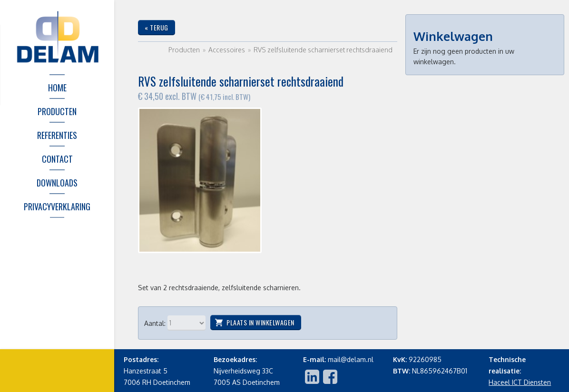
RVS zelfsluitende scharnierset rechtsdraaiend (323, 50)
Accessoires (227, 50)
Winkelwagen (453, 36)
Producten (184, 50)
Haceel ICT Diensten (520, 382)
